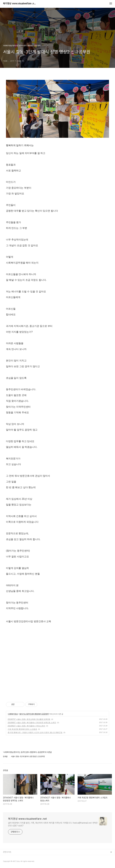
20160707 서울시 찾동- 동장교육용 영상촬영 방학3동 (29, 719)
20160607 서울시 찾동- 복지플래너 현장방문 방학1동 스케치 (32, 723)
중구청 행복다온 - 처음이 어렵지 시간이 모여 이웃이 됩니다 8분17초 (35, 732)
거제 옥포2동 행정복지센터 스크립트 (22, 729)
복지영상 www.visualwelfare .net (19, 4)
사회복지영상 (13, 714)
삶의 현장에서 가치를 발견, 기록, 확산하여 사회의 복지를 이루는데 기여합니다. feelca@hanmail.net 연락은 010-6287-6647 (53, 824)
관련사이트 (7, 852)
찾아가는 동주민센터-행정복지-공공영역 (34, 714)
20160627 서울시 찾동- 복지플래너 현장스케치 (26, 726)
